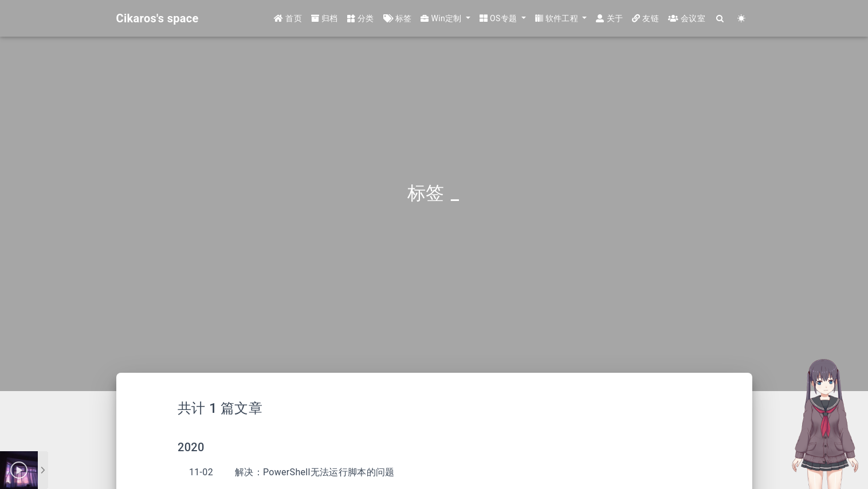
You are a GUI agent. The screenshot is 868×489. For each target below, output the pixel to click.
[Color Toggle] (742, 19)
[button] (445, 19)
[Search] (720, 19)
